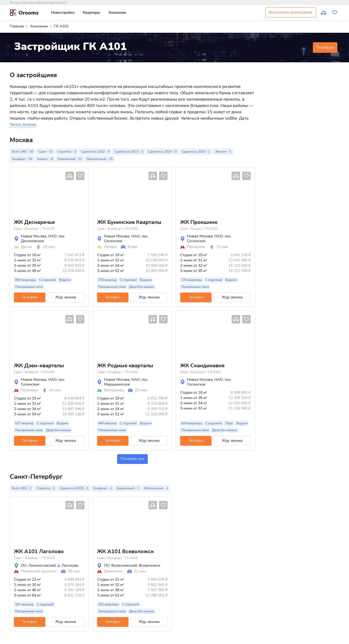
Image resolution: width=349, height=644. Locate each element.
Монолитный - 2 (156, 488)
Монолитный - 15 (100, 159)
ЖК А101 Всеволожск (125, 552)
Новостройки (63, 13)
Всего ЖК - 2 (22, 488)
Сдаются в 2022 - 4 (95, 152)
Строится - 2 (46, 488)
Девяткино (113, 571)
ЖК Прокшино (199, 222)
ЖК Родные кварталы (125, 366)
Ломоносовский (42, 565)
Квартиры (92, 13)
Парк (229, 423)
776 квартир (107, 280)
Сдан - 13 (45, 152)
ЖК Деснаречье (34, 222)
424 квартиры (192, 423)
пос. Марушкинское (126, 382)
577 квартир (24, 423)
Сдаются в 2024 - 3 (162, 152)
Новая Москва (34, 236)
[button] (23, 125)
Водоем (65, 280)
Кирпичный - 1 (128, 488)
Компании (117, 13)
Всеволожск (149, 565)
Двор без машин (142, 287)
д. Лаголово (68, 565)
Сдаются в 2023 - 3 (129, 152)
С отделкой (47, 280)
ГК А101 (48, 229)
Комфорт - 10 (22, 159)
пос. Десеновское (43, 239)
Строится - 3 (67, 152)
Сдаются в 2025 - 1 (74, 488)
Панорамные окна (29, 287)
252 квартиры (109, 604)
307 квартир (24, 604)
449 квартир (107, 423)
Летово (110, 247)
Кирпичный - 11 (70, 159)
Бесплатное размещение (291, 12)
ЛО (24, 565)
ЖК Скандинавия (202, 366)
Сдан (18, 229)
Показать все (132, 459)
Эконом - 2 (223, 152)
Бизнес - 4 (45, 159)
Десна (26, 247)
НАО (52, 236)
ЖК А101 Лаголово (39, 552)
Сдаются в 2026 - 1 (196, 152)
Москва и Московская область (44, 3)
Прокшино (196, 247)
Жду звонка (66, 297)
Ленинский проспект (39, 571)
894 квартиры (25, 280)
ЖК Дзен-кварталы (39, 366)
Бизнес (196, 229)
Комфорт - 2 (103, 488)
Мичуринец (114, 390)
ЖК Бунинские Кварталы (129, 222)
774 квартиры (192, 280)
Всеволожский (124, 565)
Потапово (29, 390)
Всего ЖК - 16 (23, 152)
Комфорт (32, 229)
